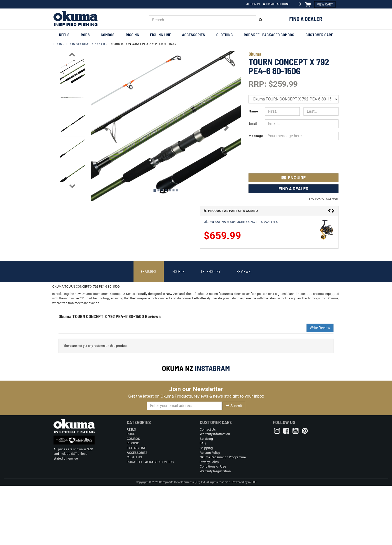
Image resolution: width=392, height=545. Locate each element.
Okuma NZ (178, 368)
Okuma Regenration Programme (223, 516)
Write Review (320, 328)
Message (255, 136)
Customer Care (319, 35)
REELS (64, 35)
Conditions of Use (213, 526)
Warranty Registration (215, 530)
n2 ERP (252, 541)
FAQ (203, 502)
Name (253, 111)
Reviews (244, 271)
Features (149, 271)
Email (253, 124)
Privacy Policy (209, 521)
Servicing (206, 498)
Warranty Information (215, 493)
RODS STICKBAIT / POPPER (86, 44)
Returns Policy (210, 512)
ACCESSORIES (193, 35)
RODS (85, 35)
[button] (253, 4)
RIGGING (132, 35)
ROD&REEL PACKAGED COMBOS (269, 35)
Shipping (206, 507)
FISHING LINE (160, 35)
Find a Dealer (306, 19)
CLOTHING (224, 35)
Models (178, 271)
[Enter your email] (184, 465)
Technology (211, 271)
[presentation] (301, 153)
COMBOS (108, 35)
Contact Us (208, 489)
